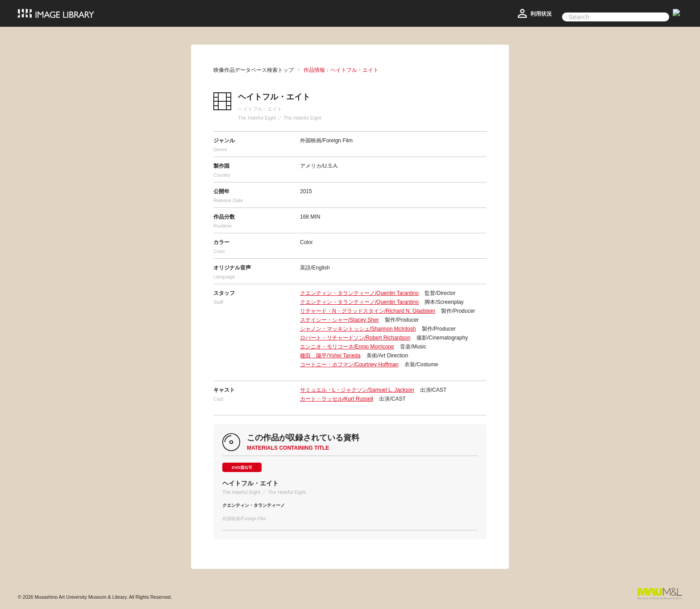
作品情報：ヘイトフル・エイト (341, 70)
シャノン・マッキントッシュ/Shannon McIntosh (358, 329)
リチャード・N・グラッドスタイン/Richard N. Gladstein (368, 311)
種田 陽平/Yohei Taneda (330, 356)
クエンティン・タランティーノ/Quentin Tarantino (359, 293)
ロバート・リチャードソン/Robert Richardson (355, 338)
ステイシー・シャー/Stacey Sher (340, 320)
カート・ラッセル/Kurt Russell (337, 399)
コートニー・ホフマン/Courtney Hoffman (349, 365)
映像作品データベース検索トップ (254, 70)
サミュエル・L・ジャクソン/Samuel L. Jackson (357, 390)
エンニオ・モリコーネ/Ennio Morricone (347, 347)
